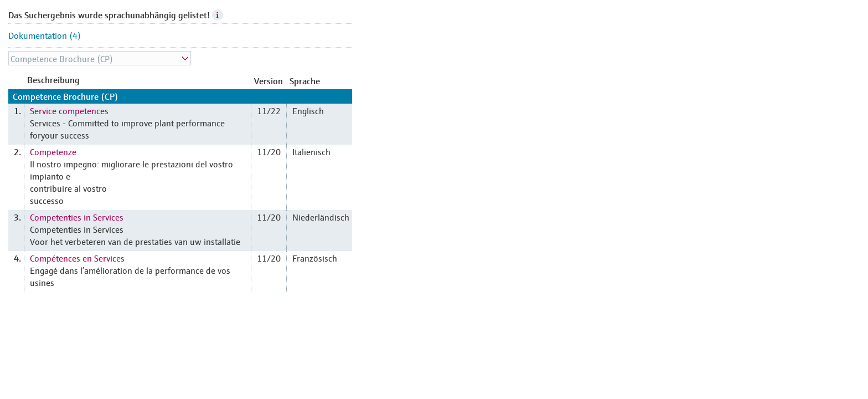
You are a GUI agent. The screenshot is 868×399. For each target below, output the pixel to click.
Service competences (69, 110)
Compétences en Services (77, 258)
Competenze (53, 151)
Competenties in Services (77, 217)
